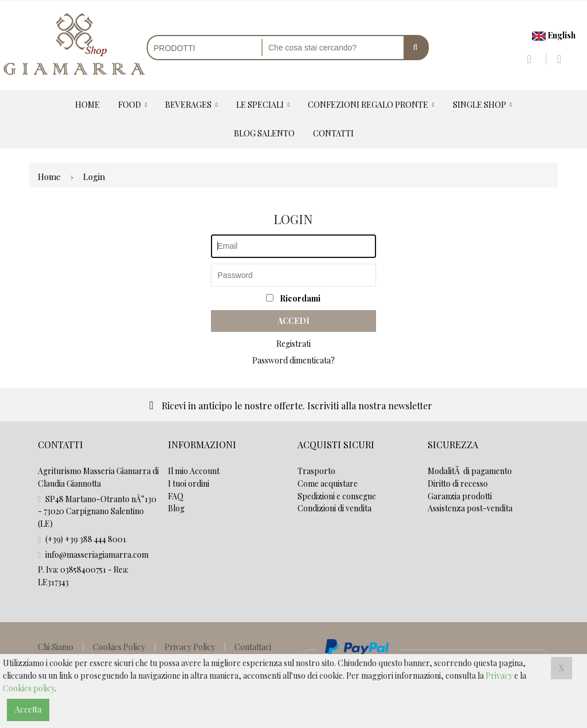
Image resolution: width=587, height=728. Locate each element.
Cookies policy (29, 688)
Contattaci (253, 647)
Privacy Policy (190, 647)
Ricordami (293, 298)
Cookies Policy (119, 647)
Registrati (293, 344)
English (554, 35)
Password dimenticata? (293, 360)
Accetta (28, 709)
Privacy (499, 676)
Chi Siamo (56, 647)
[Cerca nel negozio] (333, 48)
